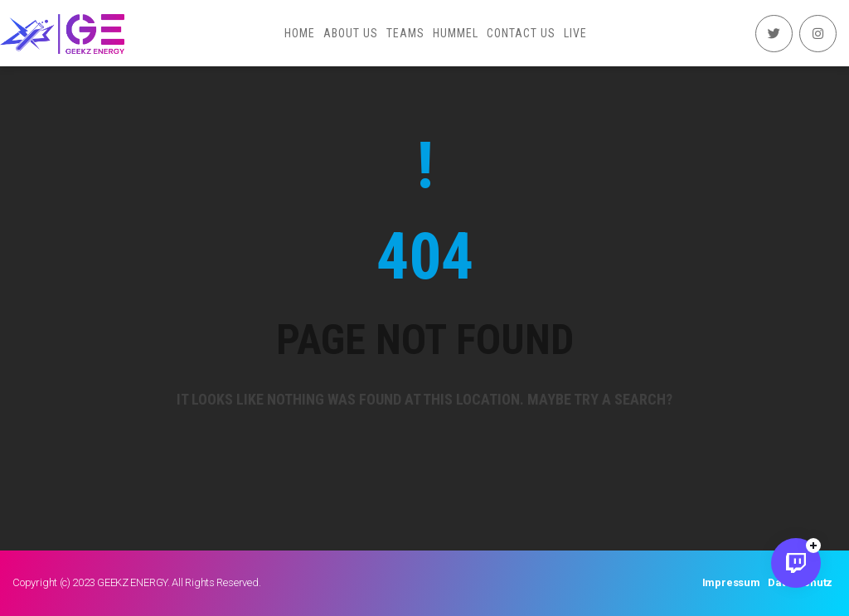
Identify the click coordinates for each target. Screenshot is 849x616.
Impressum (731, 582)
